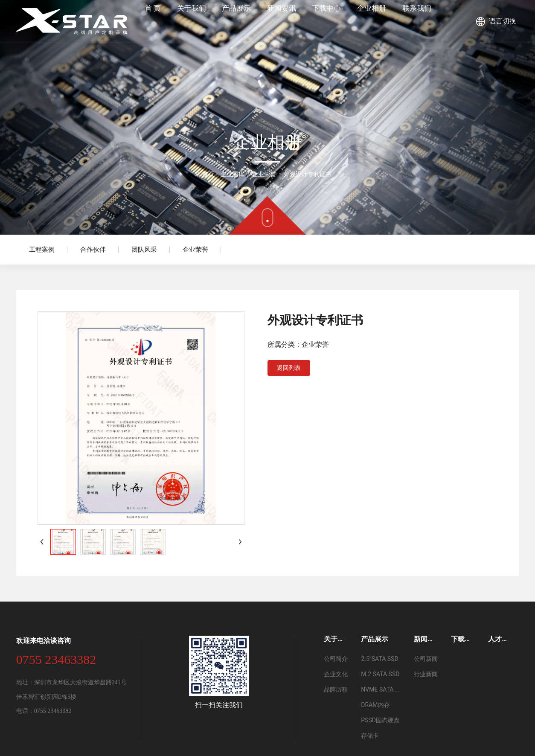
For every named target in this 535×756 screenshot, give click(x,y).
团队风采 (144, 250)
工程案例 (42, 250)
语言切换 (503, 21)
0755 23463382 (56, 659)
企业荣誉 (195, 250)
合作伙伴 (93, 250)
